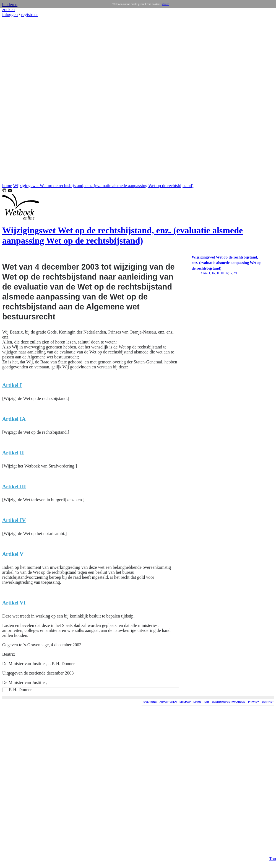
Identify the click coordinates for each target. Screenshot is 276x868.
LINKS (197, 702)
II (218, 273)
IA (213, 273)
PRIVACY (253, 702)
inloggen (10, 15)
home (7, 186)
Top (273, 853)
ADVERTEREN (168, 702)
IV (227, 273)
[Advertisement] (19, 100)
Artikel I (205, 273)
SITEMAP (185, 702)
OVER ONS (150, 702)
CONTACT (268, 702)
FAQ (206, 702)
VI (235, 273)
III (222, 273)
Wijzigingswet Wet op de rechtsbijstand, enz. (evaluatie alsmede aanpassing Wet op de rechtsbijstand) (103, 186)
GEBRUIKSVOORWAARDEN (228, 702)
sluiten (166, 4)
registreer (29, 15)
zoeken (8, 10)
